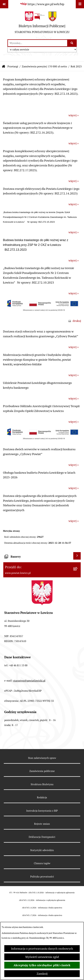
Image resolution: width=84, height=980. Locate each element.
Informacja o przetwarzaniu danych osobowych (42, 949)
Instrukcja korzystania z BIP (42, 811)
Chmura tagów (42, 863)
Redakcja (42, 797)
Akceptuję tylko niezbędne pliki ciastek (42, 965)
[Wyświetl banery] (77, 556)
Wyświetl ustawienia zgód (42, 957)
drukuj (77, 321)
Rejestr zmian (42, 824)
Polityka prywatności (42, 877)
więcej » (74, 115)
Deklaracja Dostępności (42, 837)
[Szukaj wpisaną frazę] (72, 43)
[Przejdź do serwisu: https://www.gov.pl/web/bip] (42, 4)
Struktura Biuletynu (42, 784)
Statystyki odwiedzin (42, 850)
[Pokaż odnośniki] (4, 4)
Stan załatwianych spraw (42, 758)
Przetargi (13, 66)
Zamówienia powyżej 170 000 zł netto (44, 66)
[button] (42, 312)
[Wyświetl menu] (80, 4)
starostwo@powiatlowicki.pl (29, 681)
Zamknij (42, 974)
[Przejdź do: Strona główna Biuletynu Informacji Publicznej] (4, 67)
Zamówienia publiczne (42, 771)
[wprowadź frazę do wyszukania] (38, 43)
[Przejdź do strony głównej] (42, 24)
